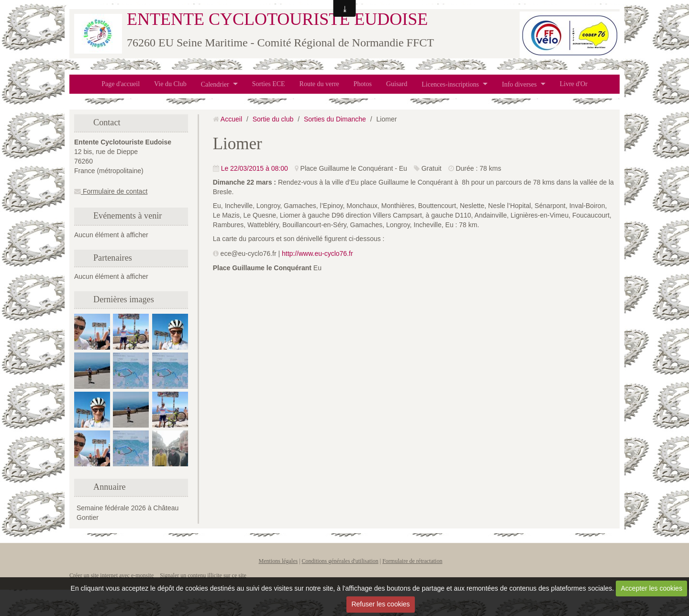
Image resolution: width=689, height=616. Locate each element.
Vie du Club (170, 84)
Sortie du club (273, 119)
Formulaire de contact (111, 191)
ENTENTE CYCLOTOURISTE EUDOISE (277, 19)
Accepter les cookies (652, 588)
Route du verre (319, 84)
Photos (363, 84)
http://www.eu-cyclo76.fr (317, 253)
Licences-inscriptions (450, 84)
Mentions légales (278, 561)
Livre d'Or (574, 84)
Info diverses (519, 84)
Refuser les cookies (380, 604)
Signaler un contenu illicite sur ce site (203, 575)
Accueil (231, 119)
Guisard (397, 84)
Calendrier (215, 84)
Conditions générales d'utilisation (340, 561)
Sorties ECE (269, 84)
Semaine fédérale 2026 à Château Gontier (128, 513)
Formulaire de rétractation (412, 561)
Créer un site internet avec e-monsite (111, 575)
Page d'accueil (121, 84)
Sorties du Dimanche (335, 119)
